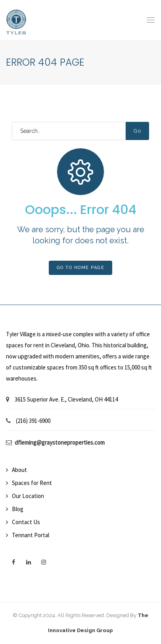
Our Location (28, 496)
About (19, 470)
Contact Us (26, 522)
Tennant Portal (31, 535)
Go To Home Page (81, 268)
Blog (18, 509)
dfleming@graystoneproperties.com (60, 442)
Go (137, 131)
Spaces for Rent (32, 483)
